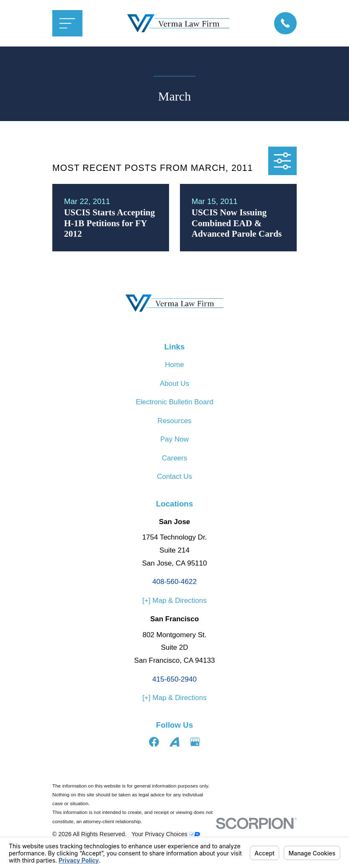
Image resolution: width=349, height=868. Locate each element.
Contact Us (174, 477)
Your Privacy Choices (166, 834)
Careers (174, 458)
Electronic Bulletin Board (174, 402)
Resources (174, 421)
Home (174, 365)
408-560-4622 (174, 582)
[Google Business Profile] (195, 742)
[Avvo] (174, 742)
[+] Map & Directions (174, 601)
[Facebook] (154, 742)
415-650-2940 (174, 679)
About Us (174, 384)
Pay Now (174, 439)
